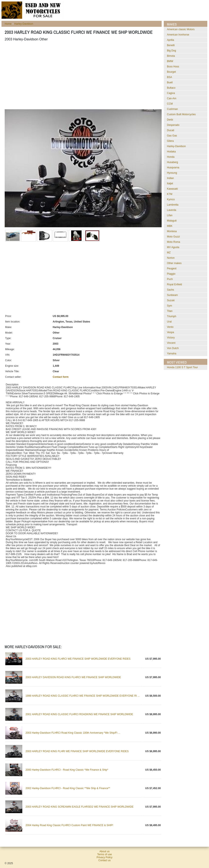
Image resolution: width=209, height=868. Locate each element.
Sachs (170, 290)
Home (8, 24)
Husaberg (172, 162)
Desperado (173, 125)
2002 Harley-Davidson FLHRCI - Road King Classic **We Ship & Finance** (68, 788)
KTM (170, 194)
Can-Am (172, 98)
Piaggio (171, 274)
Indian (170, 178)
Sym (169, 306)
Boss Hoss (173, 67)
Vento (170, 327)
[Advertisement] (64, 75)
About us (104, 851)
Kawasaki (172, 189)
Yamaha (172, 354)
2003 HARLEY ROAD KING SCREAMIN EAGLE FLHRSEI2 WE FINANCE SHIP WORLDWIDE (79, 807)
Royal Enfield (174, 284)
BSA (169, 77)
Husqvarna (173, 168)
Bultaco (171, 88)
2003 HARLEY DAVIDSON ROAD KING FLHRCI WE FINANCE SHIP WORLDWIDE (73, 677)
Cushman (172, 109)
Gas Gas (172, 136)
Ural (169, 322)
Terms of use (105, 854)
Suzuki (171, 300)
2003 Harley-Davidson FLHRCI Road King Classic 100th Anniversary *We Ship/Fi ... (73, 733)
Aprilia (170, 40)
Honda (171, 157)
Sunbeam (172, 295)
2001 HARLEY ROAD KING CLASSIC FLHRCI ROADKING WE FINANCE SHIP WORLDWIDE (79, 714)
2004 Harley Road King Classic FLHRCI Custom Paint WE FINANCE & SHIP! (69, 825)
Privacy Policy (105, 857)
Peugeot (172, 268)
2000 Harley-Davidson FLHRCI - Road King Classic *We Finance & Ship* (67, 770)
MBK (170, 226)
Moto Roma (174, 242)
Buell (170, 82)
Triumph (172, 316)
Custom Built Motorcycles (181, 114)
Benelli (171, 45)
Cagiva (171, 93)
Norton (171, 258)
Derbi (170, 120)
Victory (171, 338)
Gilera (170, 141)
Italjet (170, 183)
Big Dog (172, 51)
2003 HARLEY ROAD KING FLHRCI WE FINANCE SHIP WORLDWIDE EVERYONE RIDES (78, 659)
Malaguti (172, 221)
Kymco (171, 199)
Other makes (174, 263)
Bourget (171, 72)
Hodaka (171, 152)
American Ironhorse (178, 35)
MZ (169, 253)
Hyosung (172, 173)
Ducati (171, 130)
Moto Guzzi (173, 237)
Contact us (104, 860)
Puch (170, 279)
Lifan (170, 215)
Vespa (170, 332)
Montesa (172, 231)
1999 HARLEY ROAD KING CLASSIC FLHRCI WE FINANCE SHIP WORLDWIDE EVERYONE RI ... (83, 696)
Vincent (171, 343)
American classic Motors (181, 29)
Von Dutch (173, 348)
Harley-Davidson (24, 24)
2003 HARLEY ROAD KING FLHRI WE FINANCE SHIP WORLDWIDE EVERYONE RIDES (77, 751)
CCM (170, 104)
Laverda (172, 210)
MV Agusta (173, 247)
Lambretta (173, 205)
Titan (170, 311)
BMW (170, 61)
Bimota (171, 56)
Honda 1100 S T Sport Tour (182, 367)
